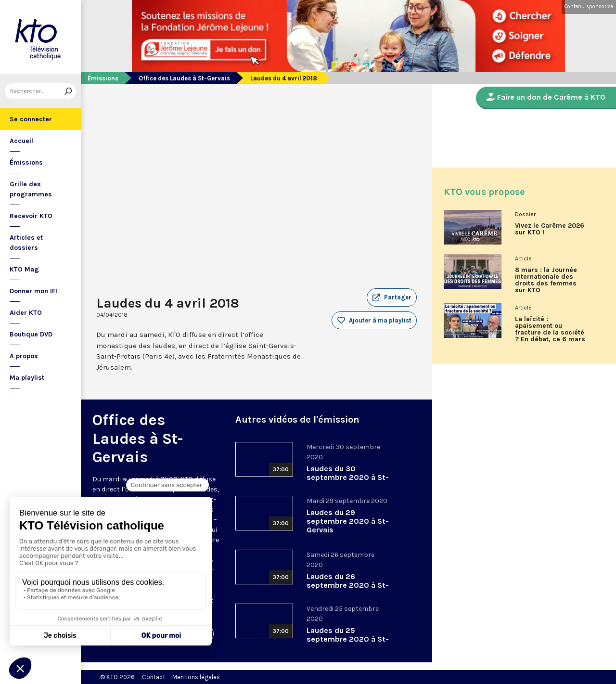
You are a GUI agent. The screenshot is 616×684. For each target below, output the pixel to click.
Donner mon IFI (33, 291)
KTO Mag (24, 269)
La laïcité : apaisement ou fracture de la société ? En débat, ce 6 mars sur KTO (550, 333)
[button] (392, 297)
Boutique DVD (31, 334)
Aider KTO (26, 313)
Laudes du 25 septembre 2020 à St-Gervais (348, 639)
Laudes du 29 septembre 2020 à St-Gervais (348, 521)
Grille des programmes (31, 189)
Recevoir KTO (31, 216)
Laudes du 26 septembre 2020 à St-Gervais (348, 585)
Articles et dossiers (26, 243)
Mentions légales (196, 677)
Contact (154, 677)
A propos (24, 356)
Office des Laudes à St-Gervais (184, 78)
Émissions (26, 162)
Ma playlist (27, 378)
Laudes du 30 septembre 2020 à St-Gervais (348, 477)
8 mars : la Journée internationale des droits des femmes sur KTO (546, 280)
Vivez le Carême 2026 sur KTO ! (550, 229)
